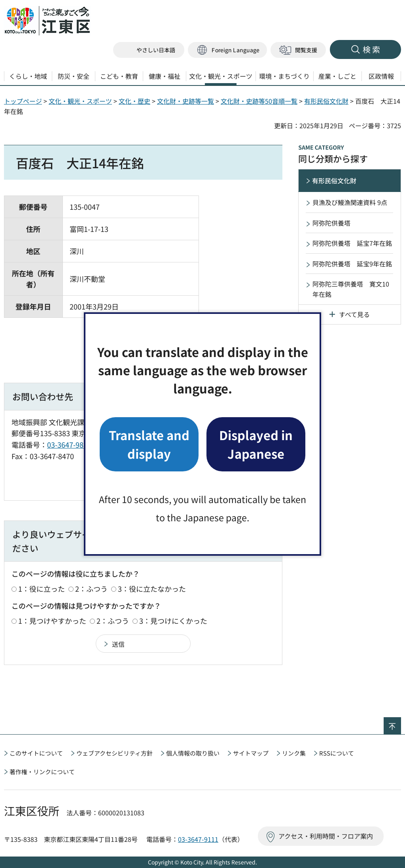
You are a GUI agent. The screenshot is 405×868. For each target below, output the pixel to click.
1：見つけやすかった (52, 621)
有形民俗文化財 (326, 101)
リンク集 (294, 753)
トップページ (23, 101)
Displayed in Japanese (256, 444)
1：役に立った (42, 589)
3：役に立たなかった (152, 589)
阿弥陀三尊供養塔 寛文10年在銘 (351, 289)
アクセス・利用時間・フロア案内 (326, 836)
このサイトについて (36, 753)
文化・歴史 (134, 101)
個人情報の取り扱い (193, 753)
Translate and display (149, 444)
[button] (227, 50)
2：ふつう (91, 589)
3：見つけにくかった (173, 621)
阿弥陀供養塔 (331, 223)
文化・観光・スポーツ (80, 101)
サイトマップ (251, 753)
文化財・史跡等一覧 (185, 101)
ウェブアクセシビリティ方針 (114, 753)
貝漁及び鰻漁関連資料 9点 (350, 202)
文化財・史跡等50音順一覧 (259, 101)
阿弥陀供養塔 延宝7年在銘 (352, 243)
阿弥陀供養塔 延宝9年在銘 (352, 264)
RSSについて (337, 753)
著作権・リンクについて (42, 772)
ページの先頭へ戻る (401, 722)
